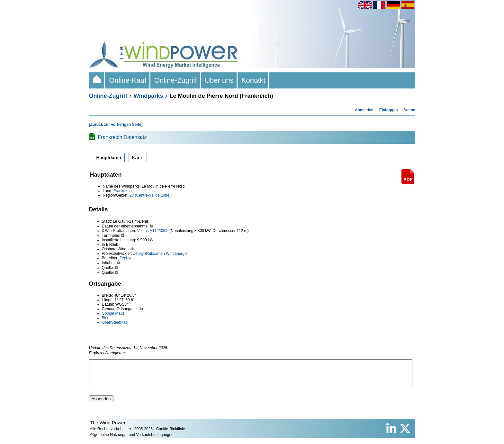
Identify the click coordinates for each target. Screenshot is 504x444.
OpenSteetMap (115, 322)
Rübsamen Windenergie (167, 254)
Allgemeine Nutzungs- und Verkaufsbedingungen (132, 440)
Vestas (143, 231)
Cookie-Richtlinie (171, 435)
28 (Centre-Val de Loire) (150, 195)
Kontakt (253, 80)
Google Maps (113, 313)
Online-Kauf (128, 80)
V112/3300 (159, 231)
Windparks (148, 96)
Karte (138, 157)
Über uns (219, 80)
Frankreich (123, 191)
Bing (106, 318)
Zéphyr (139, 254)
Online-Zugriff (176, 80)
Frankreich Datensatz (122, 137)
